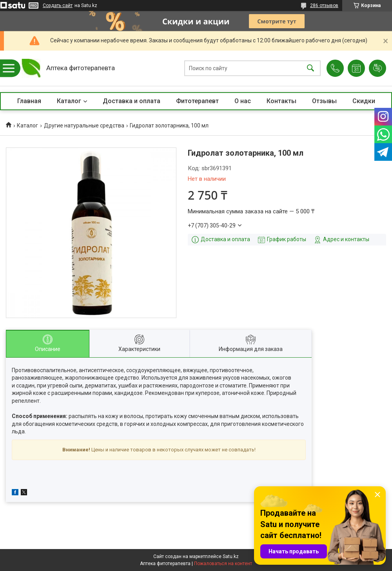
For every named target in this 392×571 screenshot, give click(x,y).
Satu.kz (231, 556)
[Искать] (310, 68)
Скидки (364, 101)
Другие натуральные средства (84, 125)
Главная (29, 101)
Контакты (281, 101)
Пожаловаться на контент (223, 564)
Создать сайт (58, 5)
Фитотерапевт (197, 101)
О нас (243, 101)
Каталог (69, 101)
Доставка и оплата (132, 101)
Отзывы (324, 101)
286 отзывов (324, 5)
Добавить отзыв (377, 68)
